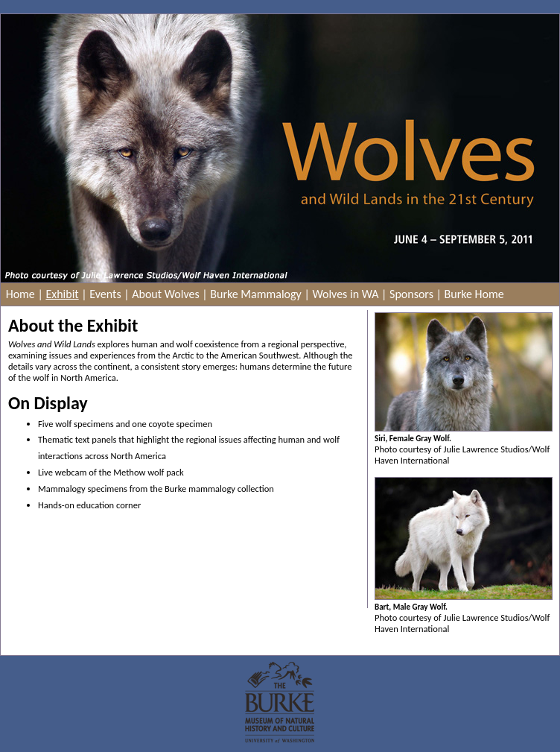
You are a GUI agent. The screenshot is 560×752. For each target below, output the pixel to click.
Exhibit (62, 294)
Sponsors (411, 294)
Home (20, 294)
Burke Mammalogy (255, 294)
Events (105, 294)
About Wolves (165, 294)
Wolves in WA (345, 294)
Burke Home (474, 294)
